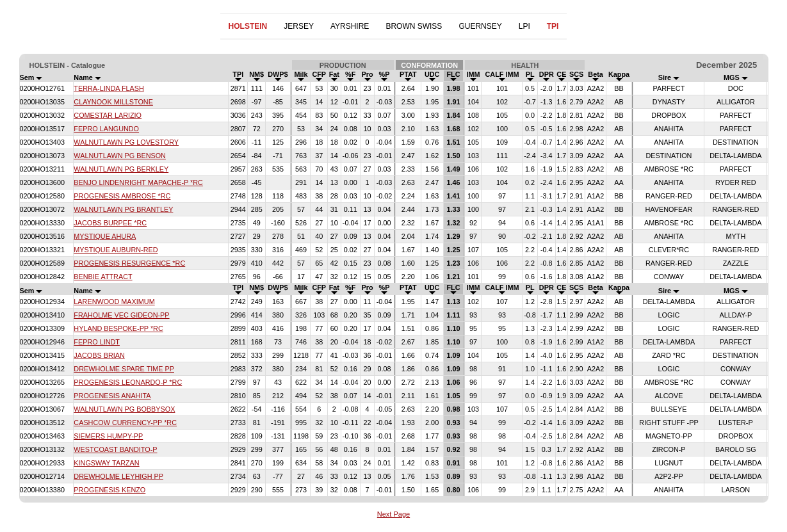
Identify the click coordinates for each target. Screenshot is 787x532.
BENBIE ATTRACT (103, 277)
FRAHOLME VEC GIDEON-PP (121, 315)
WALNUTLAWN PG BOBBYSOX (124, 409)
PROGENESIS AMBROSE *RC (122, 196)
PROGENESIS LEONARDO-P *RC (128, 382)
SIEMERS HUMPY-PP (108, 436)
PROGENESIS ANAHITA (112, 396)
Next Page (393, 514)
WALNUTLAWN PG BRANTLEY (123, 209)
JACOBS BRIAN (99, 355)
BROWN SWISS (414, 26)
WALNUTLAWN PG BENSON (120, 156)
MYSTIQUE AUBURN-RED (116, 250)
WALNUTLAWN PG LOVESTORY (126, 142)
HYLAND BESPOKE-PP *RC (118, 328)
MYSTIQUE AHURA (105, 236)
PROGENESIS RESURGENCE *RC (129, 263)
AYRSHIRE (350, 26)
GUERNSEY (480, 26)
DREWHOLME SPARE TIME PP (124, 369)
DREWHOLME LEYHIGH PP (118, 476)
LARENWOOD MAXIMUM (114, 302)
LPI (524, 26)
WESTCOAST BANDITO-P (115, 449)
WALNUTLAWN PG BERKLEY (121, 169)
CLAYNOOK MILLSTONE (113, 102)
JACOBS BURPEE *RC (110, 223)
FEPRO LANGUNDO (106, 129)
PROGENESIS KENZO (110, 490)
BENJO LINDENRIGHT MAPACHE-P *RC (138, 182)
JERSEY (299, 26)
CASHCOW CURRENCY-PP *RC (125, 423)
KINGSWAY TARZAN (106, 463)
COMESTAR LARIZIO (108, 115)
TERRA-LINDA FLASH (109, 88)
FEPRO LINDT (97, 342)
